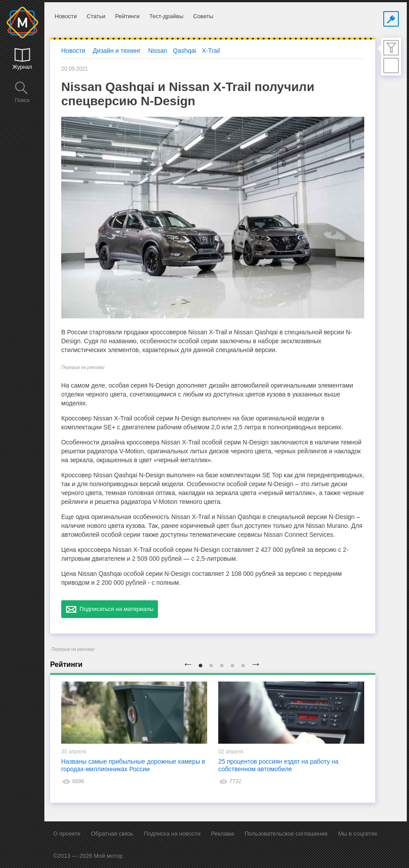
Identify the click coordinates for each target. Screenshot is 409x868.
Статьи (96, 16)
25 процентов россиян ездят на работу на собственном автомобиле (278, 765)
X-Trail (211, 51)
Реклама (223, 834)
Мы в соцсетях (358, 834)
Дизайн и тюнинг (117, 51)
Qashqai (185, 51)
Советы (203, 16)
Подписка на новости (172, 834)
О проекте (67, 834)
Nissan (158, 51)
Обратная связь (112, 834)
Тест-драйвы (166, 16)
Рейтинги (127, 16)
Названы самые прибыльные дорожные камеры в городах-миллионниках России (133, 765)
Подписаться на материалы (110, 609)
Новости (66, 16)
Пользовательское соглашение (286, 834)
